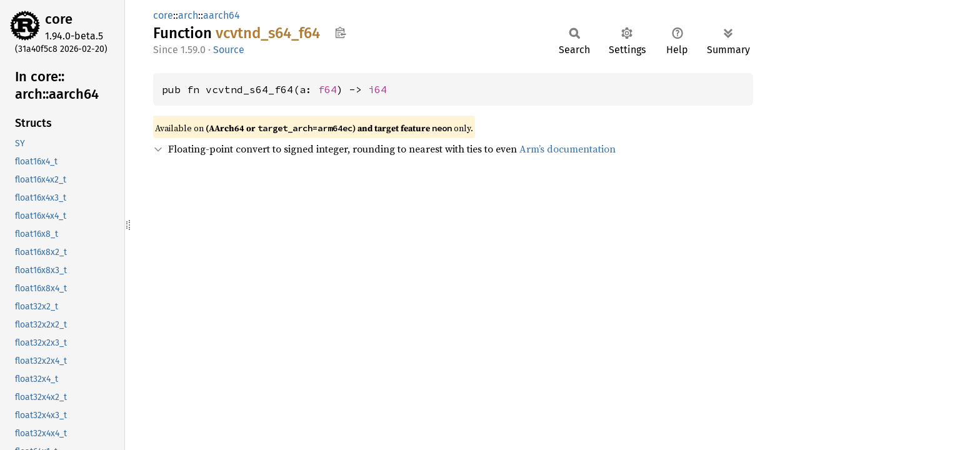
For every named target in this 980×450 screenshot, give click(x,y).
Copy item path (340, 32)
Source (229, 50)
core (59, 19)
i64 (377, 89)
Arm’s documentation (567, 149)
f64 (327, 89)
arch (188, 15)
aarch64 (222, 15)
